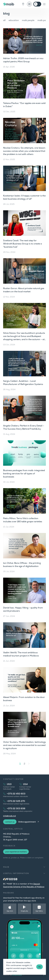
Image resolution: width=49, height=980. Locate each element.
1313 (9, 784)
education (14, 20)
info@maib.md (9, 816)
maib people (28, 20)
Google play (24, 911)
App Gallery (39, 911)
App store (10, 911)
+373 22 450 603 (16, 794)
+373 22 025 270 (16, 801)
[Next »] (29, 764)
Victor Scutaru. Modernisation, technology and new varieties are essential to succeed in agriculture (24, 745)
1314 (25, 784)
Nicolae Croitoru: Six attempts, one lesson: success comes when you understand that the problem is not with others (24, 151)
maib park (43, 20)
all (4, 20)
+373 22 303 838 (16, 808)
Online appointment (27, 822)
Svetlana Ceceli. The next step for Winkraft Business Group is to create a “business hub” (22, 244)
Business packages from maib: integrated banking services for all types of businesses (24, 474)
